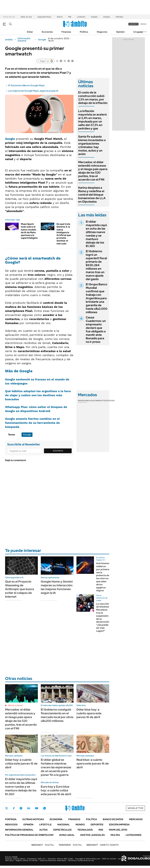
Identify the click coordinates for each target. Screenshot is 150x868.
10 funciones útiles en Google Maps (26, 85)
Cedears (110, 401)
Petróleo (119, 17)
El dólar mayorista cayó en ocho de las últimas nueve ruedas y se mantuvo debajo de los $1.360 (96, 234)
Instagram (21, 808)
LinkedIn (29, 808)
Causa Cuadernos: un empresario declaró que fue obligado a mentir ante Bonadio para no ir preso (96, 330)
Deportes (97, 825)
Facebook (14, 808)
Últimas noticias (33, 819)
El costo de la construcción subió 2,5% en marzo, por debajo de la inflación (93, 98)
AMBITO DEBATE (103, 845)
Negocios (102, 32)
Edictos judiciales (93, 835)
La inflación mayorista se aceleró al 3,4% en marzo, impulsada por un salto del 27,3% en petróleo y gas (92, 120)
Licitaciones (134, 835)
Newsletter (143, 32)
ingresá (143, 24)
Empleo (94, 17)
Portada (11, 819)
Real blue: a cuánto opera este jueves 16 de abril (93, 764)
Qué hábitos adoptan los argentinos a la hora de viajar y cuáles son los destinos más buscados (38, 395)
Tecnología (85, 830)
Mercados (136, 819)
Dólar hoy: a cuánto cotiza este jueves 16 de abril (21, 764)
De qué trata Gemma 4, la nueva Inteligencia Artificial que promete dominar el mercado (64, 234)
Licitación (81, 17)
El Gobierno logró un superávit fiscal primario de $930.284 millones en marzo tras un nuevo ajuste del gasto (96, 265)
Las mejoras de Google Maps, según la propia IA (33, 91)
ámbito (9, 40)
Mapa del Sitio (118, 830)
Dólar (30, 32)
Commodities (100, 401)
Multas (115, 835)
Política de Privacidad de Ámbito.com (29, 835)
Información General (24, 40)
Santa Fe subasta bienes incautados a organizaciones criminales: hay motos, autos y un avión (92, 145)
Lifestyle (45, 825)
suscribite (134, 24)
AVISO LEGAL (67, 835)
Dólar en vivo (26, 17)
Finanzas (66, 32)
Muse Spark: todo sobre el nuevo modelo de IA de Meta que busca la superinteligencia (30, 231)
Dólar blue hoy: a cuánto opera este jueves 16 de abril (89, 713)
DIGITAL (43, 845)
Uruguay (138, 32)
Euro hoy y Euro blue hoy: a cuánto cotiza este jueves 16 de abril (56, 790)
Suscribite (58, 451)
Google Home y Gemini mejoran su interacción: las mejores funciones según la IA (57, 587)
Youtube (37, 808)
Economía (47, 32)
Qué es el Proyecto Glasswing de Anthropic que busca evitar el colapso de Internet (20, 589)
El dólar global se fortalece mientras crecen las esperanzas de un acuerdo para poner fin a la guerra (56, 767)
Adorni (60, 17)
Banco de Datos (113, 819)
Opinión (120, 32)
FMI (70, 17)
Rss (101, 830)
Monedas (82, 401)
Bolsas (90, 401)
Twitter (7, 808)
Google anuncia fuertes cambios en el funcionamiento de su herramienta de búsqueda (32, 423)
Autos (43, 830)
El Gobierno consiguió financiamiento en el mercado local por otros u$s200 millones (57, 715)
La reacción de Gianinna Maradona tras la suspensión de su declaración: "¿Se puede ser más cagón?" (103, 617)
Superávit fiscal (44, 17)
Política (84, 32)
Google (42, 40)
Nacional (64, 825)
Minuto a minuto (15, 705)
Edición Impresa (119, 825)
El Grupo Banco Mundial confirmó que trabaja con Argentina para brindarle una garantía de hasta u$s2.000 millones (97, 298)
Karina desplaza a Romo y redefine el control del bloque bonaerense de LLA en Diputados (92, 195)
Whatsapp (45, 808)
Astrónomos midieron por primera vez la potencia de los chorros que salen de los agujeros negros (103, 577)
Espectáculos (62, 830)
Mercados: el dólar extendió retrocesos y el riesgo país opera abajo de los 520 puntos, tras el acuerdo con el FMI (93, 171)
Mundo (80, 825)
